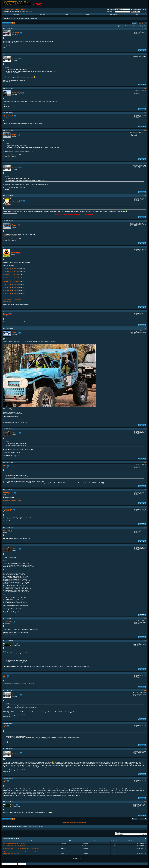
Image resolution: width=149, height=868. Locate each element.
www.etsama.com (8, 303)
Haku (138, 14)
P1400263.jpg (7, 269)
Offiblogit (43, 14)
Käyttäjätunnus (111, 9)
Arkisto (142, 864)
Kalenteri (89, 14)
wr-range (16, 32)
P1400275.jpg (7, 275)
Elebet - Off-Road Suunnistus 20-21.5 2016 (14, 846)
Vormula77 (8, 621)
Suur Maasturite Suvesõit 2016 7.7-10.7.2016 (14, 843)
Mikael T (16, 269)
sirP (5, 465)
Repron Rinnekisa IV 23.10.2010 (11, 854)
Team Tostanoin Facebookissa (12, 300)
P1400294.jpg (7, 284)
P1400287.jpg (7, 281)
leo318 (6, 530)
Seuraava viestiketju (80, 822)
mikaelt (14, 252)
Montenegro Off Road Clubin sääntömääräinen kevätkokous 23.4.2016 (21, 848)
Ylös (146, 864)
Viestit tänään (114, 14)
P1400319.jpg (7, 287)
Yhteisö (67, 14)
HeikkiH (15, 433)
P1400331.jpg (7, 294)
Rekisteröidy (16, 14)
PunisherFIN (17, 201)
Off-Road (16, 10)
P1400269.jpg (7, 272)
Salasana (110, 12)
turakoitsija (16, 92)
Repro (14, 134)
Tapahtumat (23, 10)
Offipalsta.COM (9, 10)
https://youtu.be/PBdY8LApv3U (12, 236)
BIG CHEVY (8, 116)
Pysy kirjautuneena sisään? (139, 10)
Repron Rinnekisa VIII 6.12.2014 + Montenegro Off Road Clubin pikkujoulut (22, 851)
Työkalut (120, 26)
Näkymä (143, 26)
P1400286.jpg (7, 278)
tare (13, 644)
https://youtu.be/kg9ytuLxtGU (12, 500)
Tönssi (6, 314)
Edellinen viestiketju (69, 822)
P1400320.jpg (7, 290)
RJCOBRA (8, 510)
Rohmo (15, 333)
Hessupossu (8, 493)
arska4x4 (16, 58)
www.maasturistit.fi (9, 301)
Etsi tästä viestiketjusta (131, 26)
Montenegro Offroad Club (11, 155)
